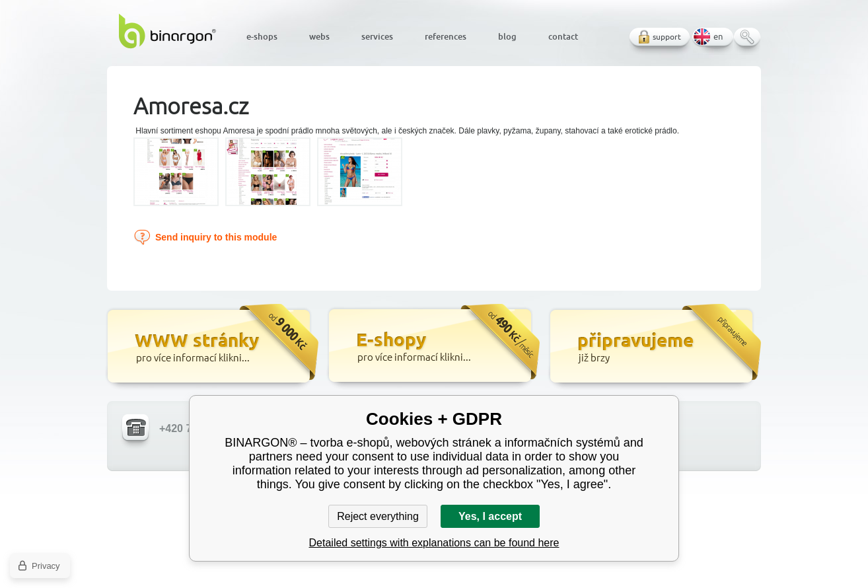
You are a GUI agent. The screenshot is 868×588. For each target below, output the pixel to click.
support (667, 37)
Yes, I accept (490, 516)
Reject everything (378, 516)
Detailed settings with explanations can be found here (434, 543)
